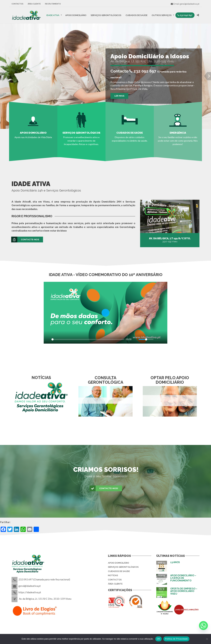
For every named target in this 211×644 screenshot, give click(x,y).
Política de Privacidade (176, 639)
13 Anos (175, 562)
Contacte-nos (25, 240)
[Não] (207, 639)
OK (158, 639)
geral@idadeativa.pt (189, 4)
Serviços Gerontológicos (106, 15)
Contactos (17, 4)
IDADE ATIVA (53, 15)
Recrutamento (53, 4)
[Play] (48, 339)
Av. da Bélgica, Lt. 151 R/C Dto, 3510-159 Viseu (45, 599)
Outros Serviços (162, 15)
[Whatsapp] (203, 626)
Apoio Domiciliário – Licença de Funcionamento (183, 578)
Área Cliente (34, 4)
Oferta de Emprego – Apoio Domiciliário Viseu (184, 591)
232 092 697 (185, 15)
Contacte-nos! (104, 488)
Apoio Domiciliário (76, 15)
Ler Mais (119, 96)
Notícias (113, 575)
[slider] (88, 339)
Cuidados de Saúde (136, 15)
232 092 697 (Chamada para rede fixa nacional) (44, 579)
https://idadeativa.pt (30, 592)
